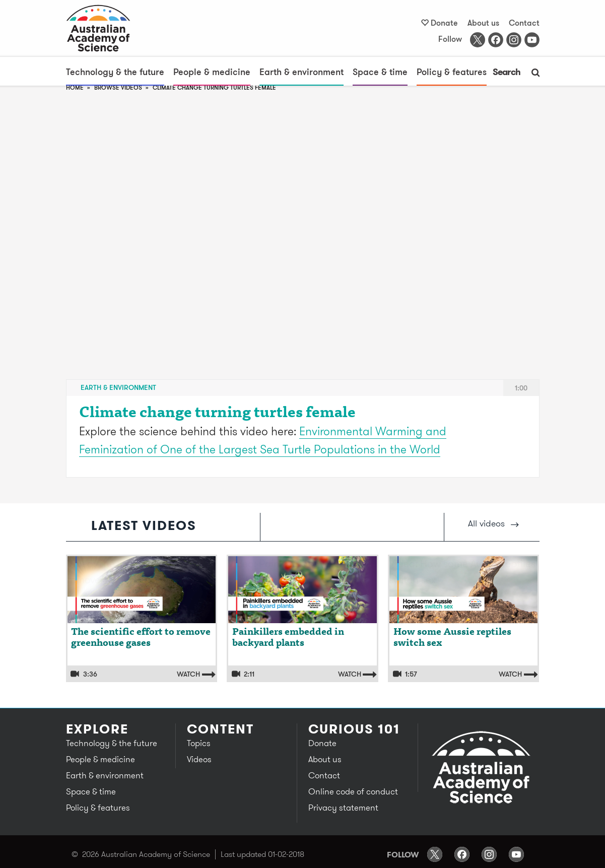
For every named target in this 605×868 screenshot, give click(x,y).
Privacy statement (343, 808)
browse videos (118, 87)
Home (75, 87)
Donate (444, 23)
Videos (199, 759)
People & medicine (212, 72)
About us (483, 23)
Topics (199, 743)
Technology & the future (115, 72)
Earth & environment (301, 72)
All (493, 523)
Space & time (380, 72)
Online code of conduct (353, 791)
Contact (524, 23)
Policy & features (452, 72)
